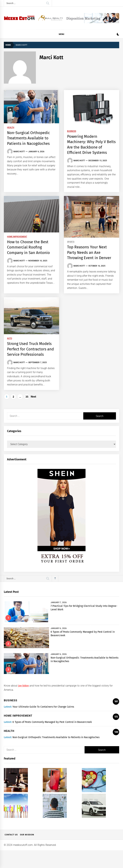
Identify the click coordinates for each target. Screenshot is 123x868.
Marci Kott (19, 152)
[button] (118, 35)
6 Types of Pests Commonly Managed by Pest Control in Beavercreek (52, 722)
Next (33, 397)
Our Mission (27, 835)
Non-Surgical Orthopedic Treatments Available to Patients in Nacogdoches (28, 138)
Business (72, 131)
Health (11, 128)
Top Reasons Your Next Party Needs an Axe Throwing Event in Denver (89, 252)
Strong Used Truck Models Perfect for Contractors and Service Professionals (30, 349)
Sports (71, 242)
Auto (10, 338)
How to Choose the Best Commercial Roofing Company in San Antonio (28, 247)
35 (27, 397)
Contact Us (11, 835)
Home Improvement (17, 237)
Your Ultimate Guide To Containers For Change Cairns (43, 707)
